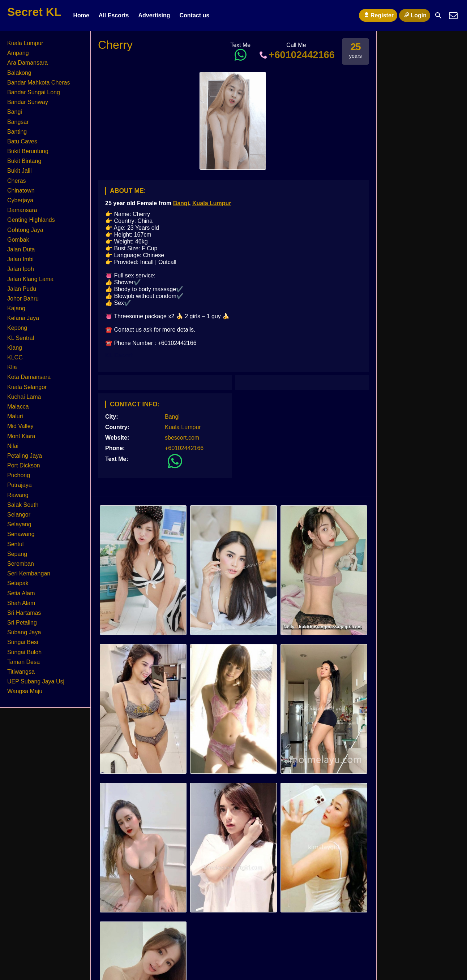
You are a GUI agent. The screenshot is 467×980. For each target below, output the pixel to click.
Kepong (17, 328)
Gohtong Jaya (25, 230)
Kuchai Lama (24, 397)
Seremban (21, 564)
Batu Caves (22, 141)
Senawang (21, 534)
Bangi (181, 203)
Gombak (18, 240)
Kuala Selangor (27, 387)
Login (415, 15)
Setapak (18, 583)
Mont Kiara (21, 436)
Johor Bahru (23, 299)
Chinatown (21, 191)
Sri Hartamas (24, 613)
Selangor (19, 515)
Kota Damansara (29, 377)
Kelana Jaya (23, 318)
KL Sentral (21, 338)
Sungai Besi (23, 642)
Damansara (22, 210)
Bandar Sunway (28, 102)
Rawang (18, 495)
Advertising (154, 15)
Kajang (16, 308)
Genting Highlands (31, 220)
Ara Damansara (27, 63)
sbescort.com (182, 438)
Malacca (18, 407)
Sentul (15, 544)
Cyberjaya (20, 200)
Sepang (17, 554)
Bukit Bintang (24, 161)
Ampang (18, 53)
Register (378, 15)
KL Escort (119, 355)
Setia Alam (21, 593)
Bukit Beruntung (28, 151)
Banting (17, 132)
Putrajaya (20, 485)
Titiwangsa (21, 672)
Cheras (17, 181)
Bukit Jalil (20, 171)
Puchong (19, 475)
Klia (12, 367)
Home (81, 15)
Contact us (194, 15)
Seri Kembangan (29, 573)
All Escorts (114, 15)
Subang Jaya (24, 632)
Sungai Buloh (24, 652)
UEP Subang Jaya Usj (36, 681)
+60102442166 (296, 55)
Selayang (19, 524)
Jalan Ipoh (21, 269)
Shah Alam (21, 603)
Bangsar (18, 122)
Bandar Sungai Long (34, 92)
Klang (15, 348)
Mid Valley (20, 426)
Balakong (19, 73)
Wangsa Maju (25, 691)
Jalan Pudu (22, 289)
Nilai (13, 446)
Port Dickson (24, 465)
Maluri (15, 416)
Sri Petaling (22, 623)
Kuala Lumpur (212, 203)
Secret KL (34, 12)
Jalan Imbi (20, 259)
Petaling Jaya (25, 456)
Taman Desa (23, 662)
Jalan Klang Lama (30, 279)
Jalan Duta (21, 249)
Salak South (23, 505)
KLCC (15, 357)
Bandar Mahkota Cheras (38, 83)
